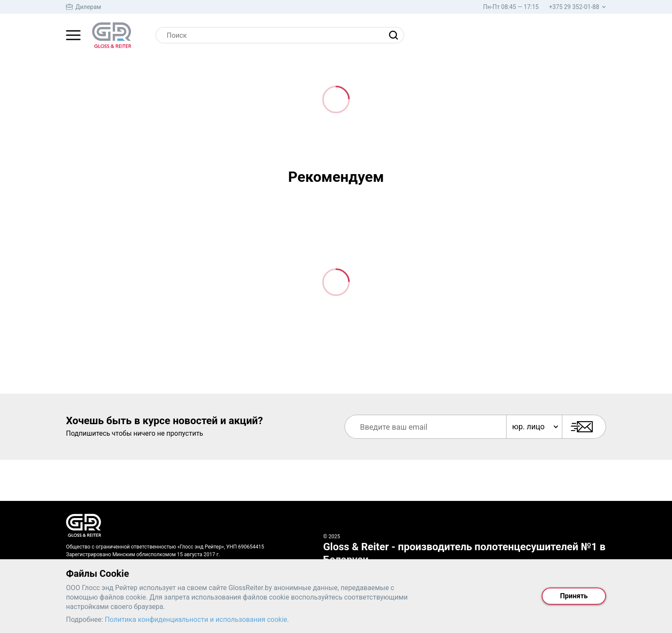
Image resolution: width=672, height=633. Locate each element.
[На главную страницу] (112, 35)
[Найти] (396, 35)
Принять (574, 596)
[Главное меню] (73, 35)
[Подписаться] (584, 427)
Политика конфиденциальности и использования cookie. (197, 619)
